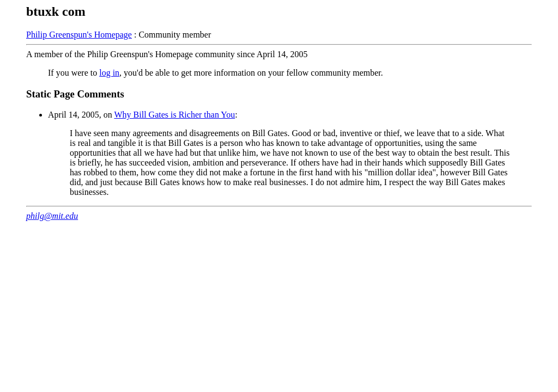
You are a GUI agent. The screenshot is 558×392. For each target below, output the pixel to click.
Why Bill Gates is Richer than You (174, 115)
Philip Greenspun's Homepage (79, 35)
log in (109, 73)
